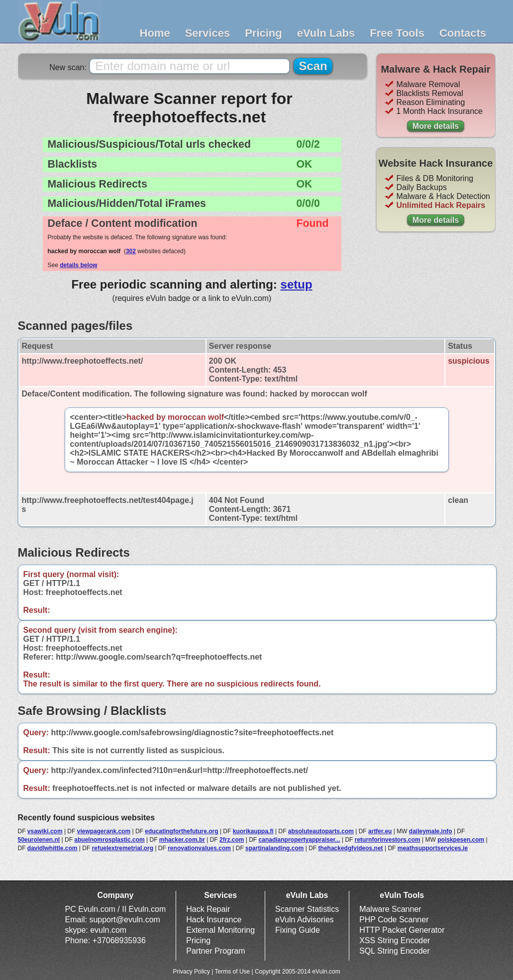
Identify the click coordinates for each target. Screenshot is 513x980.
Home (155, 33)
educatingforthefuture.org (181, 831)
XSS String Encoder (395, 940)
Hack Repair (208, 909)
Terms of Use (233, 972)
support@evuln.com (125, 920)
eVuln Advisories (305, 920)
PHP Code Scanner (394, 920)
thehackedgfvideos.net (351, 848)
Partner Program (215, 951)
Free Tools (397, 33)
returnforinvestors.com (388, 840)
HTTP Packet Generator (402, 930)
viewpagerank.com (104, 831)
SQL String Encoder (395, 951)
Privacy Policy (191, 972)
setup (297, 284)
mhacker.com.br (182, 840)
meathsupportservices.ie (433, 848)
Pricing (263, 33)
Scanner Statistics (307, 909)
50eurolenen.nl (39, 840)
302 (131, 251)
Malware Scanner (390, 909)
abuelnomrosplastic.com (109, 840)
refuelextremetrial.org (123, 848)
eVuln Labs (326, 33)
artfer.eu (380, 831)
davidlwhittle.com (52, 848)
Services (208, 33)
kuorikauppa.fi (253, 831)
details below (78, 265)
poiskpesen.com (461, 840)
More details (436, 126)
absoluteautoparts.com (321, 831)
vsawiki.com (45, 831)
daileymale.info (431, 831)
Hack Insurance (214, 920)
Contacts (463, 33)
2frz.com (232, 840)
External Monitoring (220, 930)
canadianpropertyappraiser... (300, 840)
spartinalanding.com (274, 848)
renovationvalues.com (199, 848)
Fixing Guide (298, 930)
